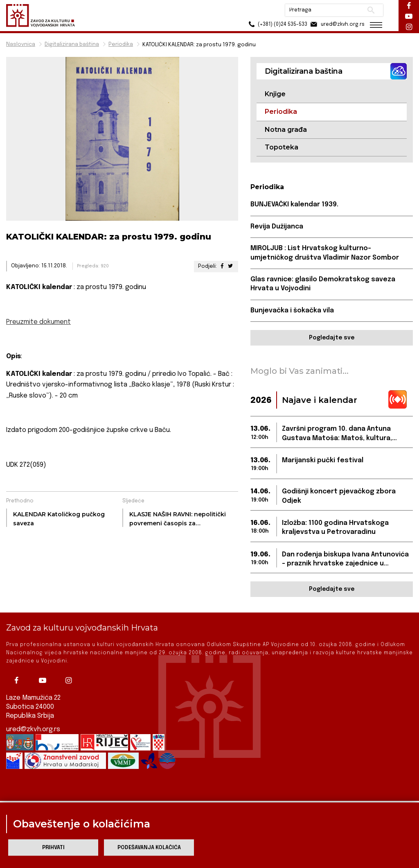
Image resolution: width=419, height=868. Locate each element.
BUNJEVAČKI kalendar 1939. (294, 205)
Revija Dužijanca (277, 227)
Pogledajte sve (332, 338)
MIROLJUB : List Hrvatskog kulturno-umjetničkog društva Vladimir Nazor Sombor (325, 253)
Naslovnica (21, 44)
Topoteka (282, 147)
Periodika (121, 44)
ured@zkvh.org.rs (33, 722)
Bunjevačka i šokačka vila (292, 311)
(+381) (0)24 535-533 (276, 24)
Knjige (275, 94)
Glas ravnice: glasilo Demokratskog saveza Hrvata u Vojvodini (323, 284)
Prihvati (53, 848)
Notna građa (286, 130)
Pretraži (370, 10)
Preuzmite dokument (38, 322)
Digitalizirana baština (72, 44)
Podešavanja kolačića (149, 848)
